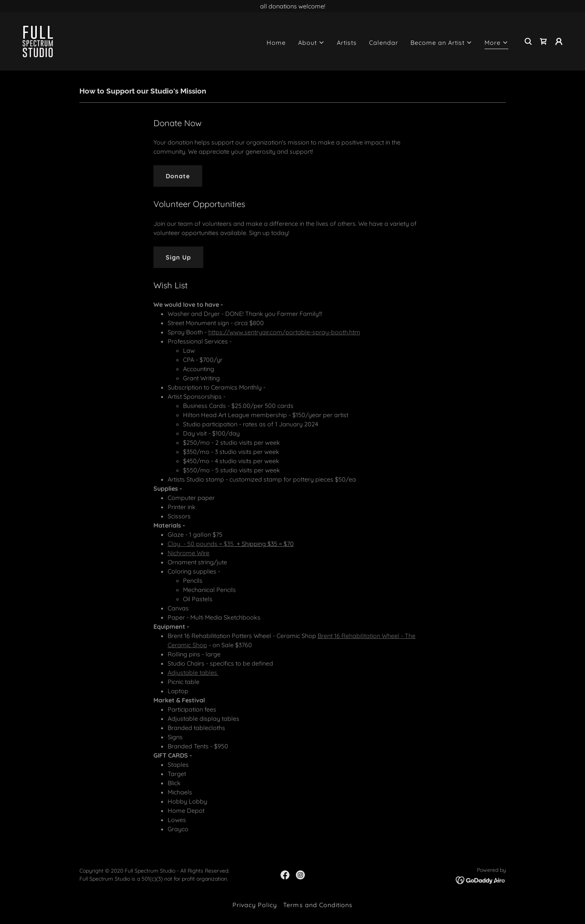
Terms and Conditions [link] (318, 905)
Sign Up (178, 257)
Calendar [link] (384, 43)
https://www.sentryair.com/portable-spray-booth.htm (284, 332)
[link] (38, 41)
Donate (178, 176)
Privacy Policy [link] (255, 905)
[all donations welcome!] (292, 6)
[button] (311, 43)
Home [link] (276, 43)
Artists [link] (347, 43)
